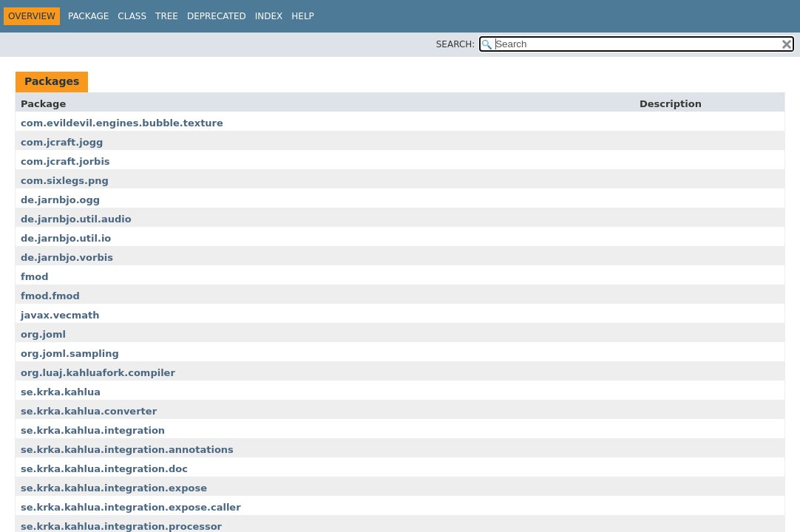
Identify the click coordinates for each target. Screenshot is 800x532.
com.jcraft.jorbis (65, 161)
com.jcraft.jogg (62, 142)
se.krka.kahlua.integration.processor (121, 526)
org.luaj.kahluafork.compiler (98, 373)
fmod (34, 277)
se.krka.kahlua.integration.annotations (127, 450)
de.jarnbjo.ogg (60, 200)
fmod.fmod (50, 296)
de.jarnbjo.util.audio (76, 219)
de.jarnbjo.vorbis (67, 258)
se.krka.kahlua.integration (93, 430)
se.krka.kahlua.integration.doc (104, 469)
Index (269, 16)
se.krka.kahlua (61, 392)
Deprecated (217, 16)
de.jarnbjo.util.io (66, 238)
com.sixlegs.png (65, 181)
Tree (167, 16)
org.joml (43, 334)
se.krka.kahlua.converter (89, 411)
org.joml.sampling (70, 354)
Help (303, 16)
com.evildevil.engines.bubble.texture (122, 123)
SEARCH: (456, 44)
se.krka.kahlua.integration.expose (114, 488)
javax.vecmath (60, 315)
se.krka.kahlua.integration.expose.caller (131, 507)
